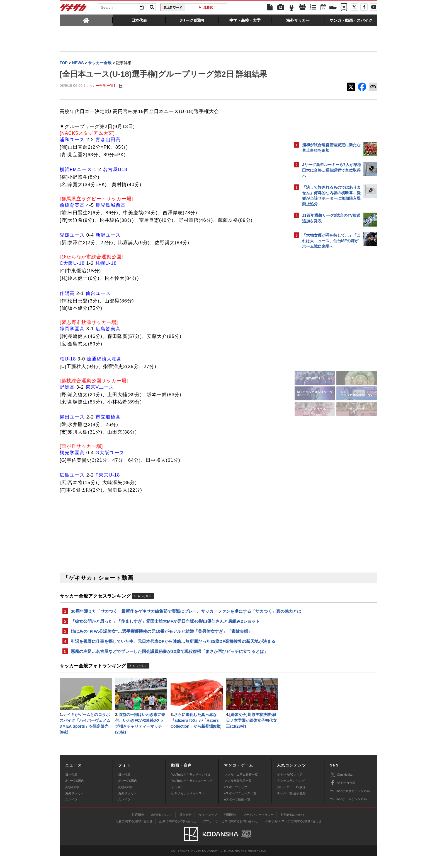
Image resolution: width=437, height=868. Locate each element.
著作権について (162, 827)
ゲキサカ (74, 9)
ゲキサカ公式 (343, 795)
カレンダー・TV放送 (291, 799)
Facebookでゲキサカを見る (325, 348)
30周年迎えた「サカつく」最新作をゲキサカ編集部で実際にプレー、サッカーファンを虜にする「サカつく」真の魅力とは (173, 615)
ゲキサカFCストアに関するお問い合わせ (293, 833)
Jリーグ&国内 (75, 793)
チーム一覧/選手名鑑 (291, 805)
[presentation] (86, 20)
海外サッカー (74, 805)
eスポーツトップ (236, 799)
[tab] (86, 20)
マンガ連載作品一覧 (238, 793)
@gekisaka (341, 787)
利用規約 (230, 827)
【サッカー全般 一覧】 (100, 86)
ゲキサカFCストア (290, 787)
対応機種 (138, 827)
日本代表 (71, 787)
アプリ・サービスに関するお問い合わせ (230, 833)
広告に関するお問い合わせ (134, 833)
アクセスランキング (291, 793)
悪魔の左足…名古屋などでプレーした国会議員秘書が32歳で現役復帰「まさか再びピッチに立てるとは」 (169, 661)
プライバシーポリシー (258, 827)
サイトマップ (208, 827)
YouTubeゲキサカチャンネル (191, 787)
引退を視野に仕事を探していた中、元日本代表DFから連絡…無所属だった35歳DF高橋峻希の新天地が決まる (173, 650)
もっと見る (144, 597)
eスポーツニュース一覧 (240, 805)
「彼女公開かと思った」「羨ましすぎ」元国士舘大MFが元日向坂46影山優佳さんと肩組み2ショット (165, 629)
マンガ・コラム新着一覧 (241, 787)
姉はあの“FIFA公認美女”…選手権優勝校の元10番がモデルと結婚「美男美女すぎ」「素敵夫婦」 (162, 640)
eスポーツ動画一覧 (237, 811)
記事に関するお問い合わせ (178, 833)
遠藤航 (208, 7)
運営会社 (186, 827)
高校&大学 (72, 799)
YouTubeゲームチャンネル (348, 811)
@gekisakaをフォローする (325, 336)
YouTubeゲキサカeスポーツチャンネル (192, 796)
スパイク (71, 811)
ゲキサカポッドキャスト (188, 805)
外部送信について (293, 827)
